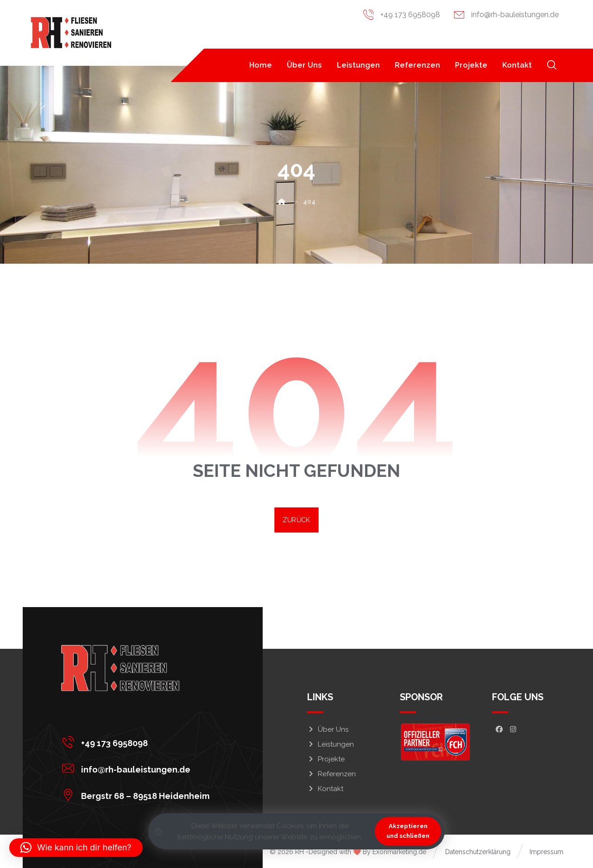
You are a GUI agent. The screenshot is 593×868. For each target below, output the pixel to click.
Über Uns (328, 729)
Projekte (326, 759)
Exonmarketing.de (399, 852)
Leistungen (331, 744)
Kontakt (325, 789)
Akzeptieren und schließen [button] (408, 831)
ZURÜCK (296, 520)
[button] (552, 65)
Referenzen (331, 774)
